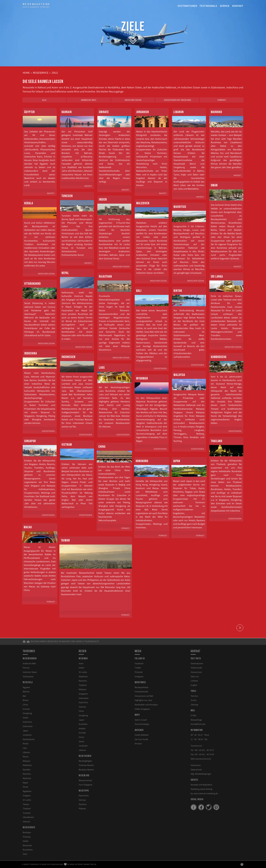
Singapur (30, 441)
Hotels (26, 841)
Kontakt (238, 6)
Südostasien (28, 676)
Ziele (133, 27)
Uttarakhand (32, 284)
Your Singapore (85, 785)
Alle (44, 100)
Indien (103, 200)
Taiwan (65, 540)
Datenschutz (196, 770)
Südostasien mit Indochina (177, 100)
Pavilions (83, 804)
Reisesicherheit (85, 780)
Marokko (216, 112)
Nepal (65, 273)
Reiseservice (41, 73)
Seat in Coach (141, 720)
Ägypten (30, 112)
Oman (214, 185)
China (102, 447)
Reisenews (27, 845)
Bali (139, 291)
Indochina (31, 353)
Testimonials (208, 6)
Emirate (104, 112)
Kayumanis (84, 795)
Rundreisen (28, 850)
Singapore (83, 694)
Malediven (143, 203)
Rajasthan (105, 277)
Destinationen (187, 6)
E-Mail (193, 715)
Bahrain (67, 112)
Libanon (179, 112)
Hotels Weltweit (142, 735)
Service (225, 6)
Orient (81, 741)
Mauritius (180, 207)
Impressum (196, 765)
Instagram (139, 676)
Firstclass (27, 837)
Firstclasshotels (141, 692)
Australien (83, 724)
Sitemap (194, 705)
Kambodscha (219, 357)
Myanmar (142, 378)
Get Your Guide (141, 739)
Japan (177, 461)
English (194, 685)
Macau (28, 527)
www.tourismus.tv (203, 759)
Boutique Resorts (86, 770)
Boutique (27, 832)
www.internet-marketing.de (206, 793)
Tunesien (67, 196)
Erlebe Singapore (142, 709)
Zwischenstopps (142, 724)
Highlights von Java (143, 700)
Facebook (139, 663)
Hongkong (142, 461)
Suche (193, 700)
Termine (194, 696)
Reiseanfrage (196, 720)
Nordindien (146, 705)
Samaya (82, 800)
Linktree (194, 681)
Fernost (222, 100)
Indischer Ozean (133, 100)
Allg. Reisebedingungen (201, 774)
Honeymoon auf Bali (144, 696)
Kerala (29, 203)
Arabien (82, 728)
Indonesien (69, 357)
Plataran (82, 809)
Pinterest (139, 672)
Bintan (178, 291)
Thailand (217, 441)
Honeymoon (196, 672)
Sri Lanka (217, 277)
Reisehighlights (85, 761)
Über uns (195, 676)
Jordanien (143, 112)
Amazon (138, 744)
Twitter (138, 668)
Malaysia (179, 375)
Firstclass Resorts (86, 765)
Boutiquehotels (141, 687)
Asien (81, 663)
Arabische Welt (89, 100)
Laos (102, 368)
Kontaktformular (198, 724)
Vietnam (67, 445)
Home (26, 73)
